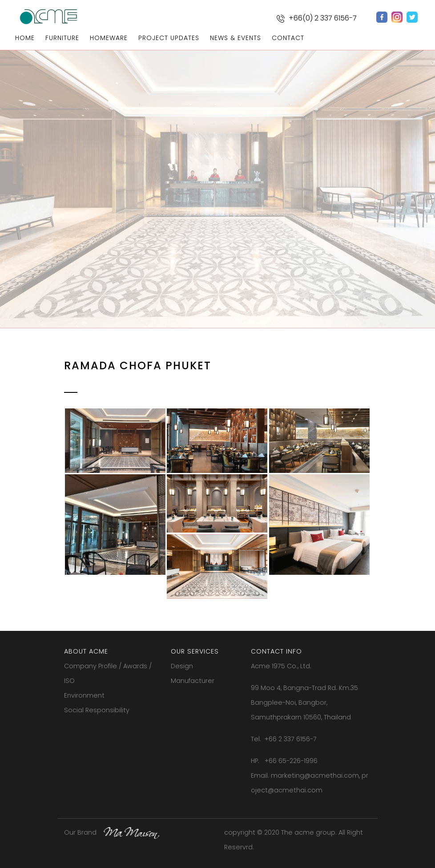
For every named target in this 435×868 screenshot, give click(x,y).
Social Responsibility (97, 710)
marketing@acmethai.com (315, 775)
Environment (84, 695)
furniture (62, 38)
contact (288, 38)
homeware (109, 38)
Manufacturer (193, 681)
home (25, 38)
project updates (169, 38)
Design (182, 666)
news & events (236, 38)
